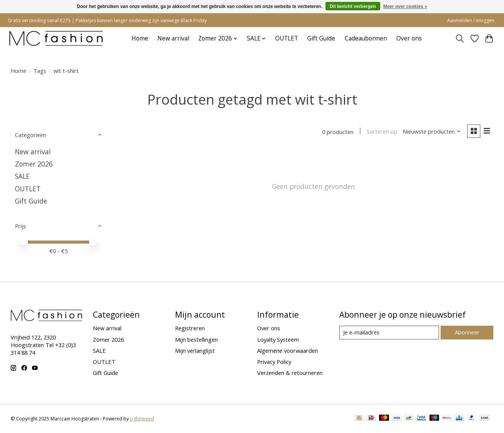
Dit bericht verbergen (353, 6)
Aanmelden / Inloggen (471, 20)
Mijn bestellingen (196, 339)
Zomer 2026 (34, 164)
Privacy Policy (274, 362)
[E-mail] (389, 333)
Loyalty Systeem (278, 339)
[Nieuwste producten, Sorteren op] (432, 132)
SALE (22, 176)
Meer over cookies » (405, 6)
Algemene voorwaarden (288, 351)
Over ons (409, 38)
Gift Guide (321, 38)
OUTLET (287, 38)
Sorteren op (382, 132)
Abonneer (467, 332)
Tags (40, 71)
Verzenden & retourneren (290, 373)
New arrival (173, 38)
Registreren (190, 328)
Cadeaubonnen (366, 38)
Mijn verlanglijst (195, 351)
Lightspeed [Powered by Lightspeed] (142, 419)
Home (140, 38)
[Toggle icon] (459, 39)
